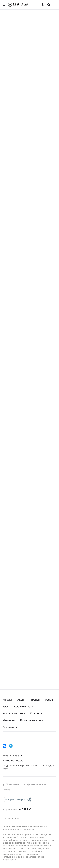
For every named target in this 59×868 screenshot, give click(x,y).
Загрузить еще (30, 670)
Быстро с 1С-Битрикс (15, 800)
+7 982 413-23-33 (11, 756)
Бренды (35, 700)
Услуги (49, 700)
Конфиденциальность (35, 784)
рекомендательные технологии (18, 829)
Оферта (6, 790)
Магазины (9, 720)
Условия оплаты (23, 706)
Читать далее (9, 860)
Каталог (7, 700)
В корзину (16, 107)
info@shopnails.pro (13, 760)
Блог (5, 706)
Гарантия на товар (32, 720)
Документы (10, 727)
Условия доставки (14, 713)
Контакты (36, 713)
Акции (21, 700)
